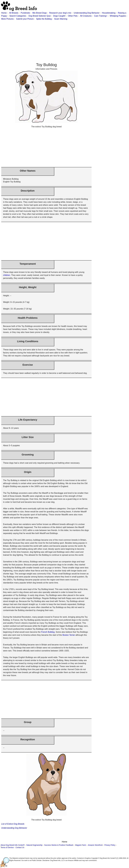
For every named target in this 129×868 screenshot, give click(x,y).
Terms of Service (7, 847)
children (7, 275)
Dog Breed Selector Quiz (40, 16)
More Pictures (7, 19)
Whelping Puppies (118, 16)
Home (4, 13)
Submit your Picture (25, 19)
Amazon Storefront (95, 845)
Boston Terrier (69, 635)
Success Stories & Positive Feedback (59, 845)
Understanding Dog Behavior (87, 13)
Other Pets (73, 16)
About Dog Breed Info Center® (13, 845)
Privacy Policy (110, 845)
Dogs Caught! (59, 16)
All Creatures (86, 16)
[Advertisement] (64, 38)
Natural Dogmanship (34, 845)
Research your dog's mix (60, 13)
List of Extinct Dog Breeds (13, 824)
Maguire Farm (81, 845)
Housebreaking (109, 13)
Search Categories (18, 16)
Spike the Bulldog (44, 19)
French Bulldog (48, 632)
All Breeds (14, 13)
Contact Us (20, 847)
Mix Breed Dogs (40, 13)
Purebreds (25, 13)
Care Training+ (101, 16)
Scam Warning (61, 19)
